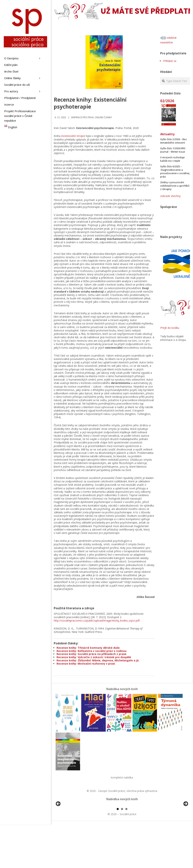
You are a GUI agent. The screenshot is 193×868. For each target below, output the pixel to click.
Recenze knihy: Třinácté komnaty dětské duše (88, 648)
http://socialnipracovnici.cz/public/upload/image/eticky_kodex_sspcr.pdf (97, 620)
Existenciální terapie (73, 136)
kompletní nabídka (122, 777)
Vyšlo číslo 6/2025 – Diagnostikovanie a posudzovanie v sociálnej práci (175, 171)
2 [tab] (122, 852)
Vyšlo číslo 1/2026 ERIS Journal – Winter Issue (173, 150)
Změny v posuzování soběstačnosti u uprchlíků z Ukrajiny (175, 186)
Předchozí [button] (58, 826)
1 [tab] (118, 852)
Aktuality (167, 134)
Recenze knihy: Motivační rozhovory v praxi (86, 664)
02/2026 (167, 101)
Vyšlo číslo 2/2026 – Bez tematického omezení (173, 141)
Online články (103, 117)
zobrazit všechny (170, 196)
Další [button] (185, 826)
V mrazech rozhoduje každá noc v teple (172, 159)
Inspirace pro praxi (82, 117)
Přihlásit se (170, 61)
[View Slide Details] (69, 827)
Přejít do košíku (170, 328)
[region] (122, 827)
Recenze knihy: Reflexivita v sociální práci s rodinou (92, 651)
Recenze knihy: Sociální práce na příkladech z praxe (92, 654)
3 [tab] (126, 852)
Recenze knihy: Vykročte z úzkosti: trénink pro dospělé (94, 657)
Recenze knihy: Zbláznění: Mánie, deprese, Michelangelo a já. (98, 660)
